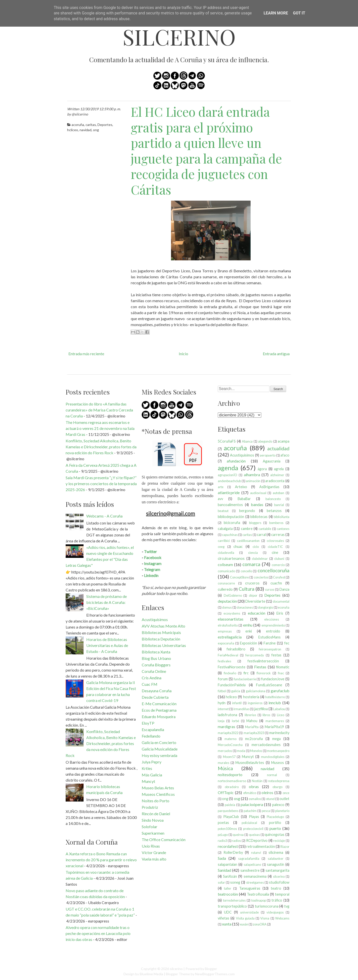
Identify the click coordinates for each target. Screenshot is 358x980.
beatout (223, 511)
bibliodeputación (231, 517)
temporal (282, 894)
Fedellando (151, 736)
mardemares (275, 721)
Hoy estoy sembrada (159, 755)
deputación (227, 601)
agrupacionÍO (227, 475)
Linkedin (151, 575)
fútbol (222, 691)
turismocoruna (267, 906)
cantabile (265, 529)
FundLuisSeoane (269, 685)
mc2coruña (254, 739)
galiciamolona (256, 691)
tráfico (277, 900)
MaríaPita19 (274, 727)
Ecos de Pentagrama (159, 710)
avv (220, 499)
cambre (247, 529)
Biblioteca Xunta (156, 652)
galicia (236, 691)
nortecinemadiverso (232, 781)
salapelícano (252, 865)
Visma (265, 918)
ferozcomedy (255, 655)
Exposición (248, 643)
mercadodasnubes (266, 745)
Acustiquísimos (155, 619)
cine (275, 552)
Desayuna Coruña (157, 691)
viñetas (224, 918)
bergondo (247, 511)
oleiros (267, 792)
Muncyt (148, 781)
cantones (283, 529)
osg (237, 798)
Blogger (211, 969)
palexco (278, 805)
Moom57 (229, 757)
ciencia (253, 553)
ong (96, 130)
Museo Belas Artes (158, 788)
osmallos (255, 799)
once (286, 793)
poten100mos (227, 829)
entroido (273, 631)
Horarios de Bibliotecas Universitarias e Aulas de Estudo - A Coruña (107, 645)
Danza (284, 589)
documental (281, 601)
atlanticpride (229, 492)
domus (227, 607)
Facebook (153, 557)
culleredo (225, 589)
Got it (299, 13)
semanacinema (255, 876)
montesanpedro (278, 751)
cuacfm (276, 583)
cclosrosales (275, 541)
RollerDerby (233, 852)
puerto (275, 828)
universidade (249, 912)
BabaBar (244, 499)
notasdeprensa (279, 781)
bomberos (276, 523)
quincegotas (275, 835)
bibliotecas (259, 517)
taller (228, 888)
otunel (270, 799)
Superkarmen (153, 833)
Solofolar (150, 827)
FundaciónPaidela (232, 685)
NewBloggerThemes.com (215, 974)
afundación (236, 461)
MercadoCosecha (230, 745)
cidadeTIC (275, 547)
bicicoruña (232, 523)
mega (276, 739)
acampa (284, 441)
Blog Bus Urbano (156, 658)
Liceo (281, 715)
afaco (285, 455)
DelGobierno (233, 595)
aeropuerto (268, 455)
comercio (278, 565)
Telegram (152, 569)
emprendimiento (273, 625)
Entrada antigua (276, 354)
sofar (221, 882)
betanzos (274, 511)
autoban (278, 493)
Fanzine (270, 643)
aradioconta (275, 481)
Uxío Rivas (151, 846)
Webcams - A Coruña (104, 516)
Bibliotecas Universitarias (164, 645)
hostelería (251, 697)
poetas (223, 823)
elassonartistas (231, 619)
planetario (282, 811)
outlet (284, 799)
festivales (224, 661)
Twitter (150, 551)
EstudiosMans (269, 637)
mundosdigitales (273, 757)
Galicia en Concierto (159, 742)
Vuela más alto (154, 859)
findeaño (230, 673)
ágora (262, 469)
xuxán (244, 924)
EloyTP (148, 723)
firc (246, 673)
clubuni (279, 559)
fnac (281, 673)
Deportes (105, 125)
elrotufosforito (228, 625)
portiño (275, 823)
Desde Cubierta (155, 697)
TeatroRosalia (258, 894)
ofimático (250, 793)
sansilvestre (250, 870)
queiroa (238, 835)
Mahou (252, 721)
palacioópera (252, 804)
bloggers (255, 523)
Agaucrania (272, 461)
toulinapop (259, 900)
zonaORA (260, 924)
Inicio (183, 354)
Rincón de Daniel (156, 814)
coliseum (225, 564)
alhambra (252, 475)
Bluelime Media (151, 974)
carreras (278, 535)
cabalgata (225, 529)
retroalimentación (261, 846)
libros (266, 715)
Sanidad (224, 870)
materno (230, 739)
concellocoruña (273, 570)
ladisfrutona (227, 715)
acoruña (78, 125)
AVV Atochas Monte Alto (163, 626)
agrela (279, 469)
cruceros (252, 583)
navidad (86, 130)
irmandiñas (241, 709)
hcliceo (73, 130)
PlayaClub (231, 817)
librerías (250, 715)
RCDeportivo (257, 840)
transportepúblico (232, 906)
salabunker (276, 859)
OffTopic (226, 792)
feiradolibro (236, 649)
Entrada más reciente (86, 354)
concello (246, 571)
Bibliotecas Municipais (161, 632)
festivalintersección (263, 661)
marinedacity (279, 733)
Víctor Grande (154, 852)
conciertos (261, 577)
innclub (275, 703)
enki (249, 631)
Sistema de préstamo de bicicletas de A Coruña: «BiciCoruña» (107, 602)
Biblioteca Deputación (161, 639)
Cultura (246, 589)
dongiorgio (265, 607)
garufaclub (280, 691)
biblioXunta (282, 517)
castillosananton (248, 541)
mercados (225, 751)
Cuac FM (150, 684)
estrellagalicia (230, 637)
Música (225, 768)
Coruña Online (154, 671)
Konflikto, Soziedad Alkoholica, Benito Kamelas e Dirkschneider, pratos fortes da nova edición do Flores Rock (101, 447)
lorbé (236, 721)
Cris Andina (152, 678)
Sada (222, 858)
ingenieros (255, 703)
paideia (230, 805)
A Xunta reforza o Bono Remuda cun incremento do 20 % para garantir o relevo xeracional (101, 860)
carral (261, 535)
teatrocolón (228, 894)
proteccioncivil (253, 829)
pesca (266, 811)
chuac (238, 547)
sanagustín (276, 864)
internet (223, 709)
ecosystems (232, 613)
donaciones (245, 607)
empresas (225, 631)
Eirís (280, 613)
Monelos (256, 751)
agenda (228, 468)
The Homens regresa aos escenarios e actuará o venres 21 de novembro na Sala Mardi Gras (100, 428)
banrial (279, 505)
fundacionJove (273, 679)
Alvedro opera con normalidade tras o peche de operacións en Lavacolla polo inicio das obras (98, 933)
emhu (248, 625)
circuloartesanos (231, 558)
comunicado (226, 571)
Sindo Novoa (153, 820)
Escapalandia (153, 729)
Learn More (276, 13)
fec (287, 643)
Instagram (153, 563)
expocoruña (226, 643)
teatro (276, 888)
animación (253, 481)
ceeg (221, 547)
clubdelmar (260, 559)
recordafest (228, 846)
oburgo (277, 787)
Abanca (247, 441)
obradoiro (232, 787)
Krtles (147, 768)
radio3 (222, 841)
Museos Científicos (158, 794)
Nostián (257, 781)
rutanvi (256, 853)
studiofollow (279, 882)
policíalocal (249, 823)
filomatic (283, 667)
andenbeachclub (229, 481)
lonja (221, 721)
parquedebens (228, 811)
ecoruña (284, 607)
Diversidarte (255, 601)
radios (236, 841)
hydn (222, 703)
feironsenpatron (270, 649)
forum (223, 679)
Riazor (285, 847)
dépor (253, 595)
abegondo (265, 441)
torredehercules (234, 900)
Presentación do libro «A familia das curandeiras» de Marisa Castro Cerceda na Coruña (99, 410)
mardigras (226, 726)
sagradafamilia (249, 859)
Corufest (279, 577)
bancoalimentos (230, 505)
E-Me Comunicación (159, 704)
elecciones (272, 619)
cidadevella (226, 553)
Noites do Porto (156, 801)
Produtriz (150, 807)
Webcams (282, 918)
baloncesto (273, 499)
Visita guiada (245, 918)
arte (221, 487)
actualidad (278, 448)
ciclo (256, 547)
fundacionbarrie (245, 679)
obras (254, 786)
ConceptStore (239, 577)
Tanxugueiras (250, 888)
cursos (270, 589)
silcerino (179, 37)
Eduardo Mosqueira (159, 717)
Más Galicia (152, 775)
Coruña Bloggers (156, 665)
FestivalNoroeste (232, 667)
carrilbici (224, 541)
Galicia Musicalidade (160, 749)
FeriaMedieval (228, 655)
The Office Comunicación (164, 839)
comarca (251, 564)
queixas (254, 835)
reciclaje (279, 841)
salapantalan (227, 864)
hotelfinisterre (275, 697)
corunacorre (226, 583)
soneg (235, 882)
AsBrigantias (269, 487)
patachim (250, 811)
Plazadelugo (275, 817)
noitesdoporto (230, 775)
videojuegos (275, 912)
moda (241, 751)
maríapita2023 (254, 733)
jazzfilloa (261, 709)
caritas (91, 125)
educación (257, 613)
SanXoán (230, 876)
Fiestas (260, 667)
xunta (227, 924)
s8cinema (276, 852)
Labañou (279, 709)
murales (224, 763)
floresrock (264, 673)
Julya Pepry (152, 762)
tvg (287, 906)
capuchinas (230, 535)
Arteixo (241, 487)
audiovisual (258, 493)
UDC (228, 912)
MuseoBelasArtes (250, 763)
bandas (257, 504)
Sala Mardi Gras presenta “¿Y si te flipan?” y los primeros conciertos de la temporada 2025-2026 (101, 484)
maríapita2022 (228, 733)
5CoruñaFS (227, 441)
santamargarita (277, 870)
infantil (237, 703)
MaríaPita (252, 727)
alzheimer (277, 475)
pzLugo (223, 835)
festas (276, 655)
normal (272, 775)
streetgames (255, 882)
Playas (254, 817)
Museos (278, 763)
